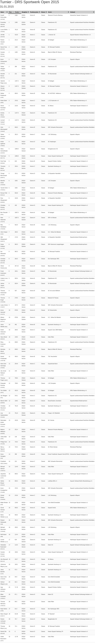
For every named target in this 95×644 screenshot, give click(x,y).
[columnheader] (4, 12)
